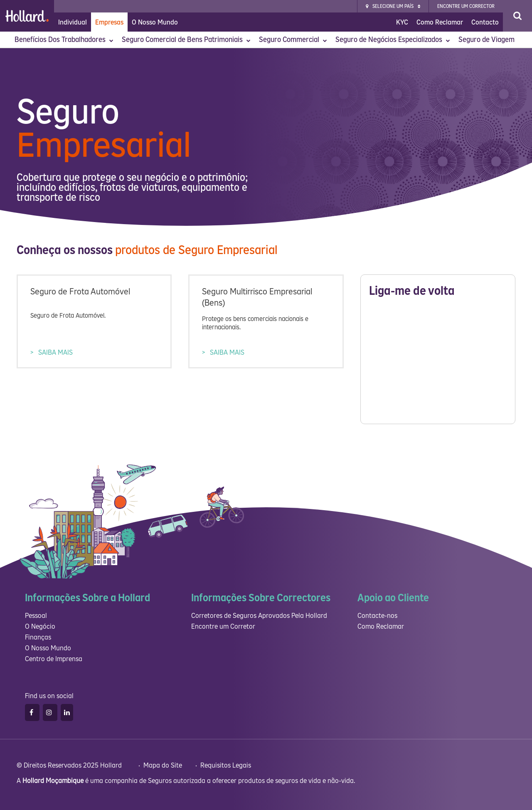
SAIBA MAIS (55, 352)
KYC (402, 22)
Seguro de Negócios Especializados (393, 40)
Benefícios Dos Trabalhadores (64, 40)
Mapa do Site (164, 765)
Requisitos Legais (227, 765)
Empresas (109, 22)
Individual (73, 22)
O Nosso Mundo (155, 22)
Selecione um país (393, 6)
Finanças (38, 637)
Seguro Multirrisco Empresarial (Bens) (257, 297)
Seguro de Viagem (487, 40)
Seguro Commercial (293, 40)
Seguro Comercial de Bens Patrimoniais (186, 40)
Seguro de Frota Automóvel (80, 292)
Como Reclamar (440, 22)
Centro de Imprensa (54, 659)
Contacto (485, 22)
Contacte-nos (377, 616)
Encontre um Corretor (223, 626)
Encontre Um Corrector (466, 6)
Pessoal (36, 616)
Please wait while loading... (438, 363)
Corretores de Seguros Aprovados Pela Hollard (259, 616)
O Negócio (40, 626)
